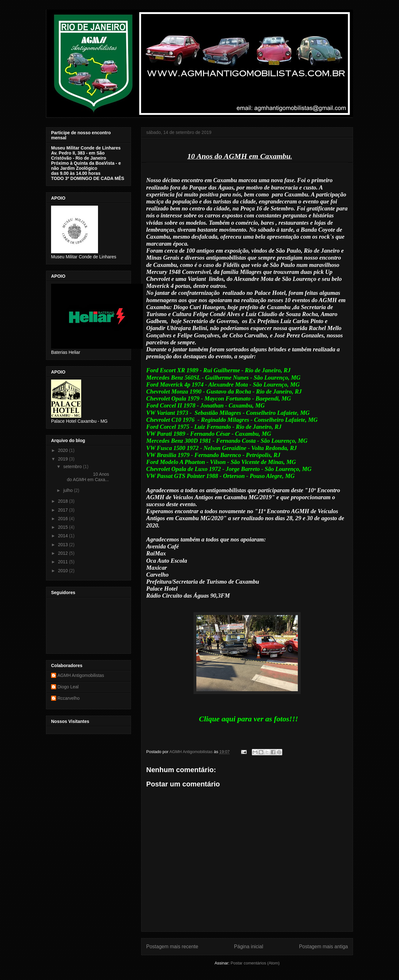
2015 (64, 527)
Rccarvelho (69, 698)
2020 (64, 450)
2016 (64, 519)
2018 (64, 501)
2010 (64, 571)
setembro (73, 467)
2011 (64, 562)
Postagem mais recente (172, 947)
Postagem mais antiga (324, 947)
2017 (64, 510)
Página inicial (249, 947)
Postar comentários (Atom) (255, 963)
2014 (64, 536)
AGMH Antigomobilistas (81, 675)
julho (68, 490)
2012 (64, 553)
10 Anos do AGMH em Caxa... (86, 477)
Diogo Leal (68, 687)
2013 (64, 545)
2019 (64, 459)
